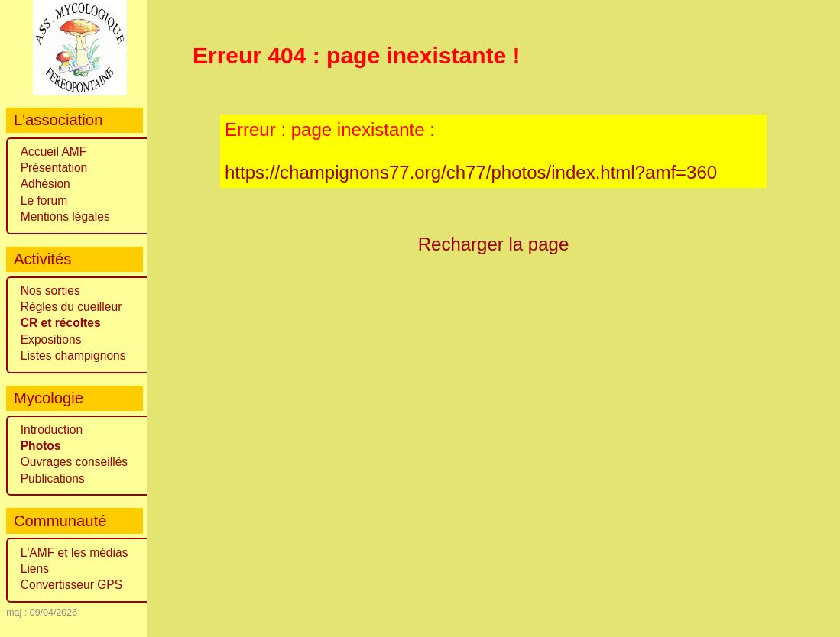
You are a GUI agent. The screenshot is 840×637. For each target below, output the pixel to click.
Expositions (51, 340)
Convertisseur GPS (71, 585)
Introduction (52, 430)
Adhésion (45, 184)
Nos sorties (50, 291)
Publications (53, 479)
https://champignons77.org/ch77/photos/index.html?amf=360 (471, 172)
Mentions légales (65, 217)
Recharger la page (494, 244)
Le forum (44, 200)
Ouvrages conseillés (74, 462)
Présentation (54, 168)
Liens (35, 569)
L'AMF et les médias (75, 553)
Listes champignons (73, 356)
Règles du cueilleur (71, 307)
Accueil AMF (54, 152)
